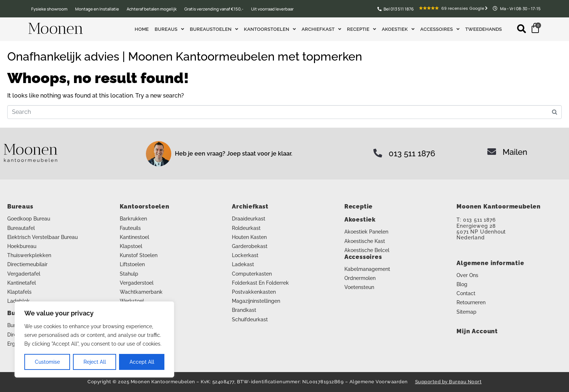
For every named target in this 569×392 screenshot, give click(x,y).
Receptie (361, 29)
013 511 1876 (412, 153)
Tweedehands (484, 29)
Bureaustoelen (214, 29)
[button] (522, 28)
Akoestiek (398, 29)
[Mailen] (492, 152)
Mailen (515, 152)
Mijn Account (477, 331)
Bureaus (169, 29)
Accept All (142, 362)
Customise (47, 362)
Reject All (95, 362)
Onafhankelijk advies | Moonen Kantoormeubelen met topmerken (185, 56)
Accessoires (440, 29)
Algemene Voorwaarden (379, 382)
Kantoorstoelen (270, 29)
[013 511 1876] (378, 153)
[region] (94, 339)
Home (142, 29)
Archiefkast (321, 29)
